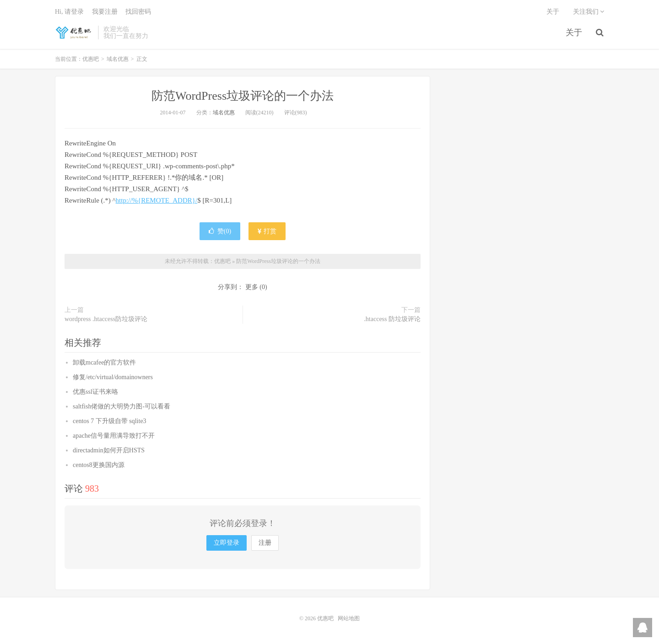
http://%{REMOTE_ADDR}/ (157, 200)
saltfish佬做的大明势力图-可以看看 (122, 406)
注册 (265, 543)
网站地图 (349, 618)
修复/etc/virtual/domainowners (113, 377)
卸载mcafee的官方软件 (104, 362)
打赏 (267, 231)
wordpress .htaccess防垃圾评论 (106, 319)
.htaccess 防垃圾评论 (392, 319)
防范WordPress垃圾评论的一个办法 (243, 96)
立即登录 (227, 543)
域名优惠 (118, 59)
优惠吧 (74, 32)
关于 (574, 32)
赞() (220, 231)
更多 (252, 287)
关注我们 (589, 12)
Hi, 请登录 (69, 12)
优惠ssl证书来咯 (95, 392)
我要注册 (105, 12)
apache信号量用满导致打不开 (114, 436)
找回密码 (138, 12)
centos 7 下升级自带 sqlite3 (110, 421)
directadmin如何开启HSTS (109, 450)
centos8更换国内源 (99, 465)
